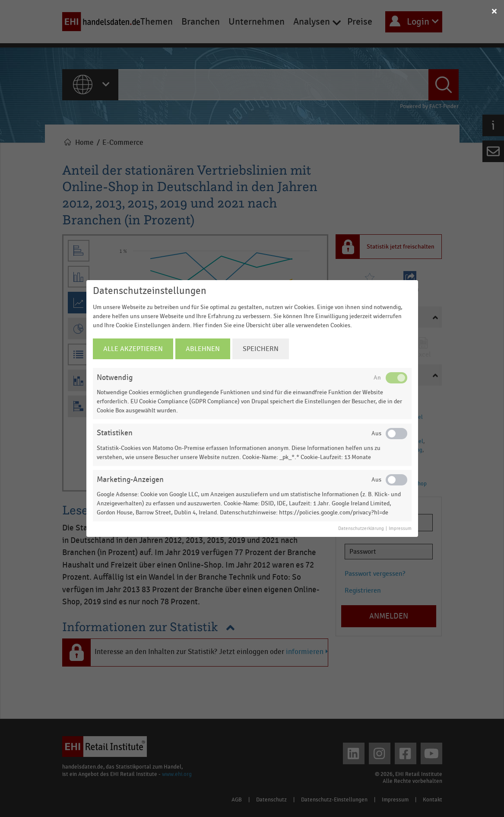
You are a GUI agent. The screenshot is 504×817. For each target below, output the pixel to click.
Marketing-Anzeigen (130, 480)
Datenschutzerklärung (361, 529)
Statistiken (115, 433)
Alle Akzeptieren (133, 349)
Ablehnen (203, 349)
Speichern (261, 349)
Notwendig (115, 378)
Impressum (400, 529)
